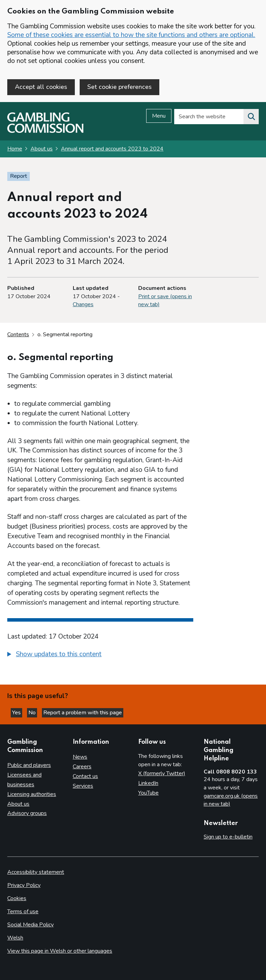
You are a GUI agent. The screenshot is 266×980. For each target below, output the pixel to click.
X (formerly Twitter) (162, 773)
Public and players (29, 765)
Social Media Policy (30, 925)
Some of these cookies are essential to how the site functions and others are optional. (131, 35)
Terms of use (23, 912)
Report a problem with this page (83, 713)
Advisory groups (27, 813)
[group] (100, 655)
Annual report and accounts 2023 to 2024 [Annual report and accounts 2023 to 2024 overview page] (112, 149)
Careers (82, 767)
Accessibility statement (36, 872)
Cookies (17, 898)
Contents (18, 335)
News (80, 757)
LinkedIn (148, 783)
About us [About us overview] (18, 804)
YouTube (148, 793)
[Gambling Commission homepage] (45, 131)
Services (83, 786)
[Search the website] (251, 117)
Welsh (15, 938)
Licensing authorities (32, 794)
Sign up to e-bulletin (228, 837)
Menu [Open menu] (159, 116)
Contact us (85, 776)
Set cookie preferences (119, 87)
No (33, 713)
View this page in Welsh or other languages (60, 951)
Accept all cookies (41, 87)
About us (42, 149)
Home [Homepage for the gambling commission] (15, 149)
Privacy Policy (24, 885)
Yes (17, 713)
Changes (83, 304)
